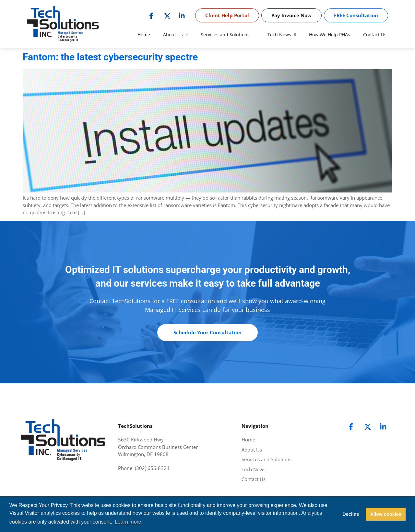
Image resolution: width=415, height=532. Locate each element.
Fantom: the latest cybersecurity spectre (110, 57)
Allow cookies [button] (386, 514)
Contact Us (375, 35)
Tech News (282, 35)
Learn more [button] (128, 522)
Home (144, 35)
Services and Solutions (228, 35)
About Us (175, 35)
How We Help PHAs (330, 35)
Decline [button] (351, 514)
